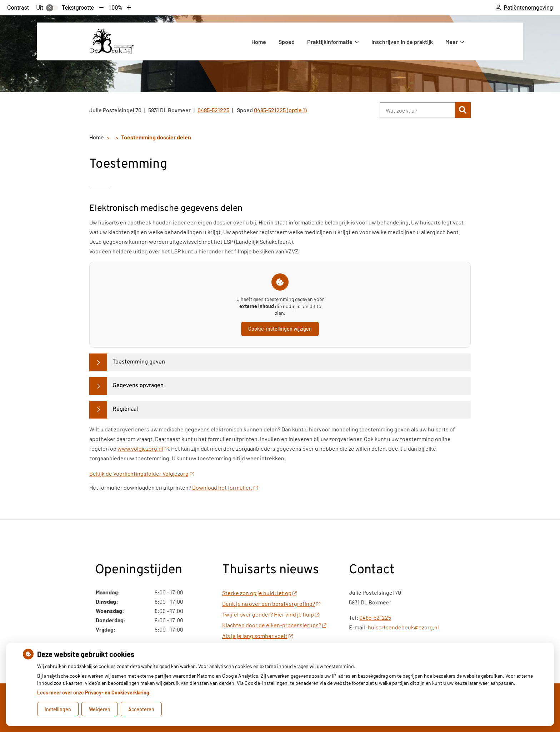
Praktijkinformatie (330, 42)
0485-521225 (375, 617)
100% (115, 8)
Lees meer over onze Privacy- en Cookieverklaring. (94, 693)
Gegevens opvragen (138, 386)
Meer (452, 42)
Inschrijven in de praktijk (402, 42)
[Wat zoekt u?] (417, 110)
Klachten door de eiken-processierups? (274, 625)
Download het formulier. (225, 487)
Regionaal (125, 409)
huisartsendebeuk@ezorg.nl (403, 627)
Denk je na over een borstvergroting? (271, 604)
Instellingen (58, 709)
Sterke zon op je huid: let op (259, 593)
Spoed (287, 42)
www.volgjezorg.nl (143, 448)
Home (259, 42)
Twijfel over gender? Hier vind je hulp (271, 614)
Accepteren (141, 709)
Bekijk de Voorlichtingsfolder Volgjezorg (142, 473)
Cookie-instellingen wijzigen (280, 329)
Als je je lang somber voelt (257, 636)
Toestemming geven (139, 362)
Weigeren (100, 709)
